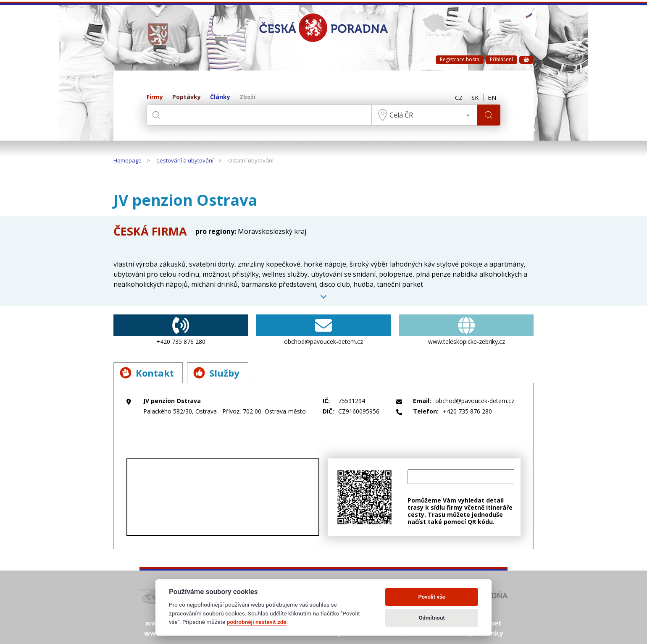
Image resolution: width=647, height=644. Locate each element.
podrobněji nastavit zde (257, 622)
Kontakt (147, 373)
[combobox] (424, 115)
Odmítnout (432, 618)
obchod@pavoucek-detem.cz (323, 330)
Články (220, 97)
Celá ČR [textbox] (401, 115)
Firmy (155, 97)
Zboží (247, 97)
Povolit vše (431, 597)
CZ (459, 97)
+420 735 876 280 (181, 330)
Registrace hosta (460, 59)
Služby (216, 373)
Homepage (128, 161)
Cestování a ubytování (185, 161)
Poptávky (187, 97)
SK (475, 97)
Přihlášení (501, 59)
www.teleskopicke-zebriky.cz (466, 330)
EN (492, 97)
